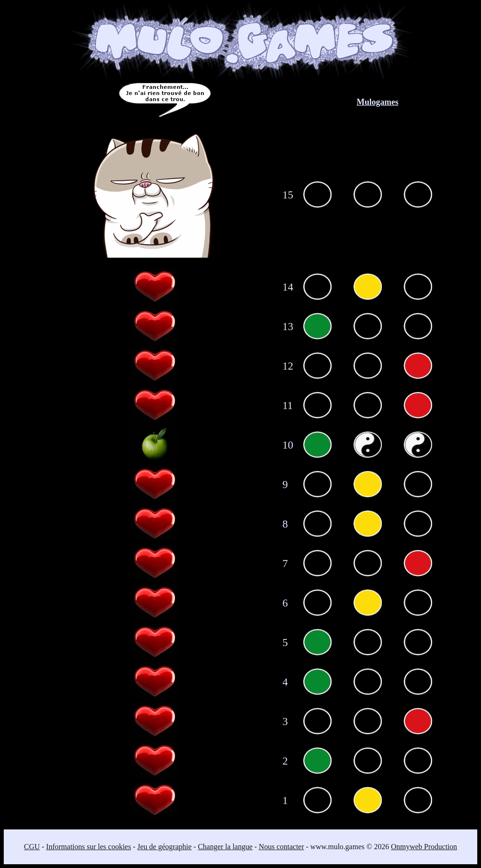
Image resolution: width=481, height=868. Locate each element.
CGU (32, 847)
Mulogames (377, 102)
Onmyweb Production (424, 847)
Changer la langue (225, 847)
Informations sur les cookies (89, 847)
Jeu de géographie (164, 847)
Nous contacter (281, 847)
